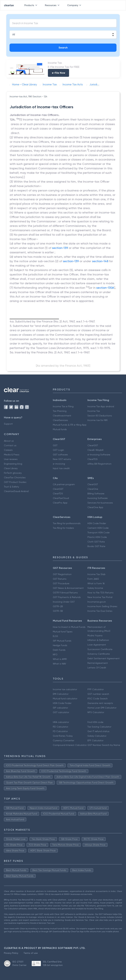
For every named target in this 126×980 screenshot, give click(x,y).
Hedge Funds (60, 645)
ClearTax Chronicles (15, 477)
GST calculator (61, 712)
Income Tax (94, 411)
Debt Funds (59, 650)
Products (31, 5)
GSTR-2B (58, 606)
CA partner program (64, 484)
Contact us (10, 445)
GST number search (98, 694)
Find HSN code (95, 722)
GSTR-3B (58, 611)
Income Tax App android (101, 406)
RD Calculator (60, 727)
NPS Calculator (96, 712)
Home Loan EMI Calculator (102, 708)
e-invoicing (59, 464)
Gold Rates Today (63, 736)
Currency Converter (63, 740)
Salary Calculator (97, 736)
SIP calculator (60, 708)
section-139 (60, 248)
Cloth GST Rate (96, 542)
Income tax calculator (65, 689)
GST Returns (60, 579)
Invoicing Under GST (64, 602)
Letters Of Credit (97, 668)
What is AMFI (60, 659)
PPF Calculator (96, 689)
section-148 (100, 261)
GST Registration (62, 574)
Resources (53, 5)
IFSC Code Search (98, 699)
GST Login (58, 450)
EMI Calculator (61, 694)
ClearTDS (93, 459)
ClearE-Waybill (95, 450)
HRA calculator (61, 722)
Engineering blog (13, 464)
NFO (55, 654)
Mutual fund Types (63, 632)
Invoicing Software (98, 498)
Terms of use (31, 953)
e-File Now (58, 73)
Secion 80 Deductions (100, 416)
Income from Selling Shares (102, 606)
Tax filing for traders (63, 528)
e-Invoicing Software (99, 455)
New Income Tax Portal (100, 597)
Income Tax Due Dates (100, 611)
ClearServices (60, 420)
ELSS (55, 636)
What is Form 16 (96, 583)
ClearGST (93, 445)
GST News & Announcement (68, 588)
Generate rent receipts (100, 703)
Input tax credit (61, 468)
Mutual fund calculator (65, 699)
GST (55, 445)
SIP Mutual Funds (62, 641)
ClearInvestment (62, 416)
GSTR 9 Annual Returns (65, 593)
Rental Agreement (98, 663)
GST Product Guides (15, 482)
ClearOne (93, 489)
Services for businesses (100, 503)
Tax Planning (60, 411)
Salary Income (95, 588)
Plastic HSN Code (97, 537)
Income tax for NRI (97, 420)
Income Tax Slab (96, 574)
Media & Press (12, 455)
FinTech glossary (13, 473)
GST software (60, 455)
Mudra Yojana (95, 635)
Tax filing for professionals (67, 523)
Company (75, 5)
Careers (8, 450)
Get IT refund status (98, 731)
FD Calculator (60, 731)
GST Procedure (61, 583)
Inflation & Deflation (98, 640)
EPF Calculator (95, 740)
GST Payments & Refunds (67, 597)
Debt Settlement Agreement (104, 658)
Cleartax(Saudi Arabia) (16, 491)
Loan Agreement (97, 645)
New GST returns (62, 459)
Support (8, 424)
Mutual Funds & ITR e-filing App (70, 425)
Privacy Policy (11, 953)
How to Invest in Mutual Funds (69, 627)
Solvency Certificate (99, 654)
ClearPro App (60, 503)
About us (9, 441)
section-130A (105, 288)
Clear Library (11, 468)
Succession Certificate (100, 649)
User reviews (11, 459)
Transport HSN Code (99, 532)
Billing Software (96, 494)
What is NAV (59, 664)
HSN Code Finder (97, 523)
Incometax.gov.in (97, 602)
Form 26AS (93, 579)
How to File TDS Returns (100, 593)
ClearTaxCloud (61, 498)
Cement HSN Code (98, 528)
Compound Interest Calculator (70, 745)
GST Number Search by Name (104, 745)
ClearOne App (95, 507)
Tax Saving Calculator (99, 727)
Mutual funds (60, 429)
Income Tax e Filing (63, 406)
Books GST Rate (96, 546)
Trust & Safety (11, 487)
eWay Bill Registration (99, 464)
